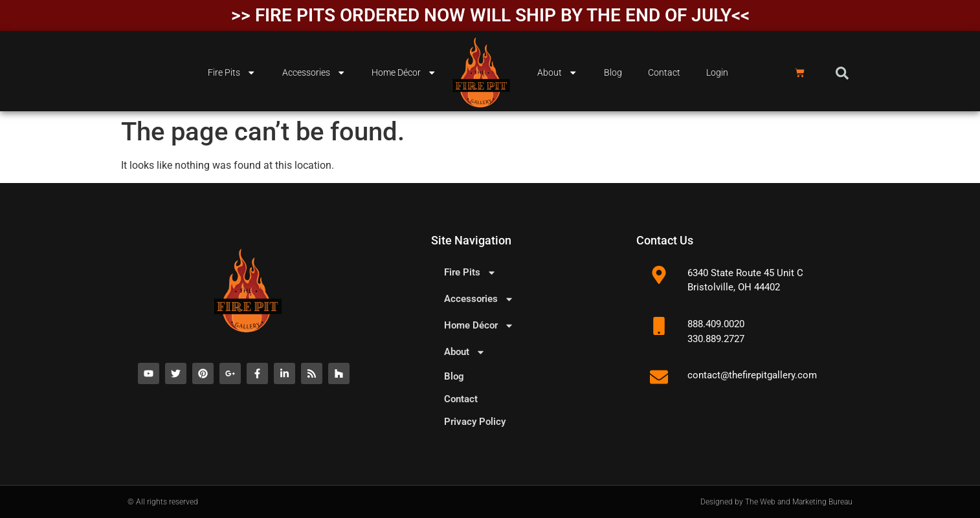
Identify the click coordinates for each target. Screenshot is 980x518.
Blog (613, 73)
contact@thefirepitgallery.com (752, 375)
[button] (842, 73)
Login (717, 73)
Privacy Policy (475, 422)
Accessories (314, 72)
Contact (664, 73)
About (557, 72)
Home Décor (404, 72)
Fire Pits (232, 72)
